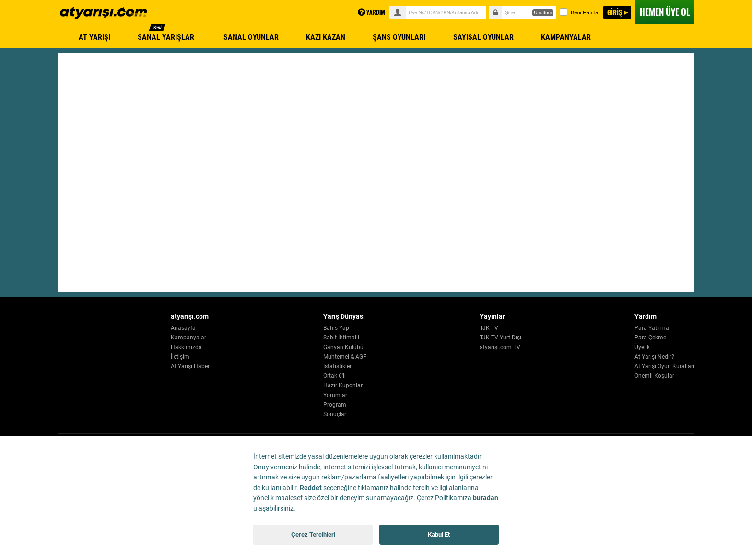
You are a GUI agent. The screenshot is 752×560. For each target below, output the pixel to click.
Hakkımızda (252, 347)
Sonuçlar (378, 414)
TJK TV (511, 328)
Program (378, 405)
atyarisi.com (104, 13)
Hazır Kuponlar (387, 385)
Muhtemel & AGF (388, 357)
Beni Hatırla (579, 12)
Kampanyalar (254, 338)
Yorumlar (379, 395)
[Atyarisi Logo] (101, 322)
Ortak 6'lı (378, 376)
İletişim (246, 357)
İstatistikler (381, 366)
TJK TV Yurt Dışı (522, 338)
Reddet (311, 488)
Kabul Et (439, 534)
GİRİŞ (615, 12)
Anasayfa (249, 328)
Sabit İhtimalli (385, 338)
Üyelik (642, 347)
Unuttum (543, 13)
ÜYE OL (665, 12)
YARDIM (371, 12)
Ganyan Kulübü (387, 347)
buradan (486, 498)
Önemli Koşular (654, 376)
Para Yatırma (652, 328)
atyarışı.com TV (522, 347)
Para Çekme (650, 338)
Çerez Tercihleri (313, 534)
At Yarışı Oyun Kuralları (664, 366)
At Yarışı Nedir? (654, 357)
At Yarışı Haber (256, 366)
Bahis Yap (380, 328)
